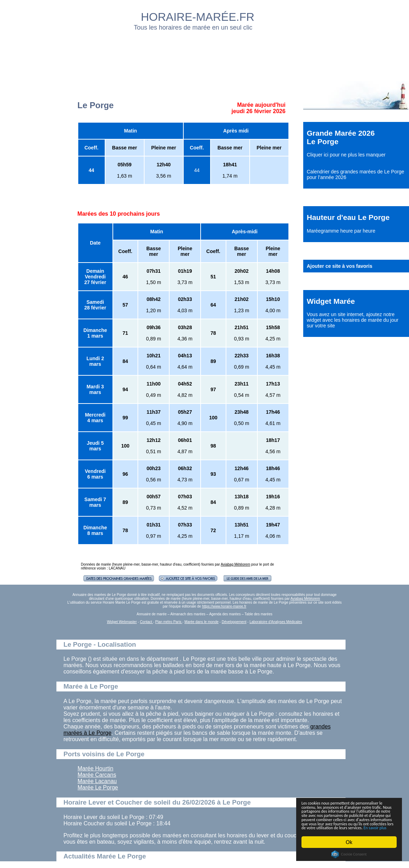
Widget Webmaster (122, 622)
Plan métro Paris (169, 622)
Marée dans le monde (202, 622)
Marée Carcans (97, 775)
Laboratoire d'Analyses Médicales (276, 622)
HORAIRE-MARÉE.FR (198, 17)
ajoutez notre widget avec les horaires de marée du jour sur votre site (353, 320)
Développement (234, 622)
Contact (146, 622)
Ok (349, 842)
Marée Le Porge (98, 787)
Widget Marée (331, 301)
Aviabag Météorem (236, 564)
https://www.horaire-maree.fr (224, 606)
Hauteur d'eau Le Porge (348, 217)
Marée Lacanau (97, 781)
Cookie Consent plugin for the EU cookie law (349, 854)
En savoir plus (340, 827)
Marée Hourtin (95, 768)
